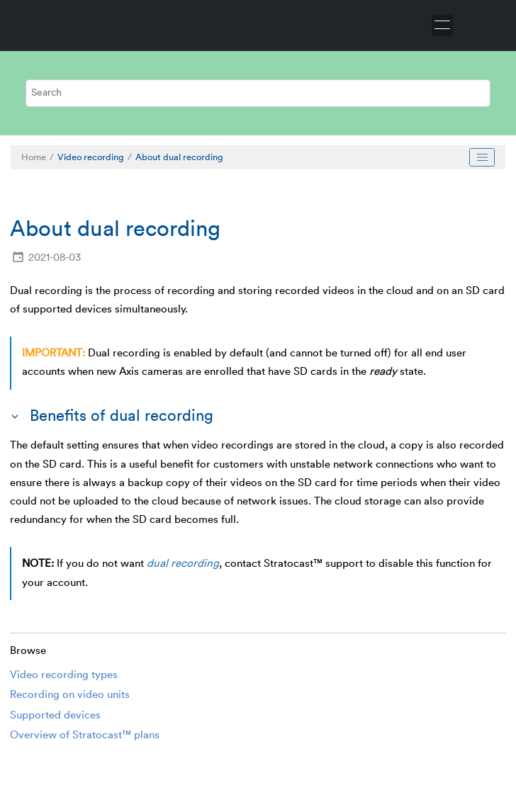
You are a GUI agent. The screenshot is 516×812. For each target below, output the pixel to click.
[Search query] (258, 93)
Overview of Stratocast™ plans (85, 735)
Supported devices (55, 715)
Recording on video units (70, 695)
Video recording (91, 157)
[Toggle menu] (442, 26)
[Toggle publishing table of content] (482, 157)
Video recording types (64, 675)
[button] (16, 416)
